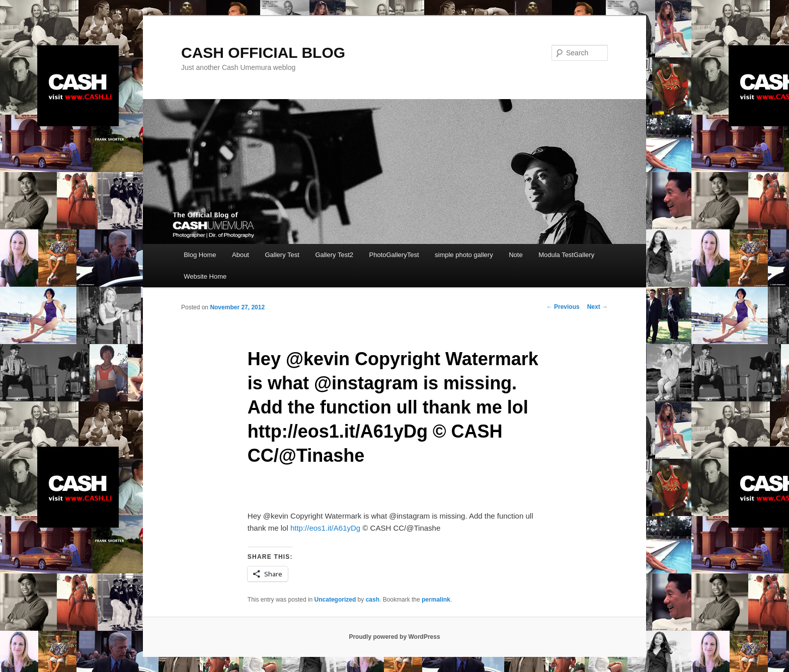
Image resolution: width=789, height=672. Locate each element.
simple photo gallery (464, 255)
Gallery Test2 (334, 255)
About (241, 255)
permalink (436, 600)
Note (516, 255)
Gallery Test (282, 255)
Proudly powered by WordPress (394, 637)
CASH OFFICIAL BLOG (263, 53)
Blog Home (200, 255)
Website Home (205, 276)
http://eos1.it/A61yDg (325, 528)
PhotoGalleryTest (394, 255)
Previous (563, 307)
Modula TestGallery (566, 255)
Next (598, 307)
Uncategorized (335, 600)
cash (373, 600)
